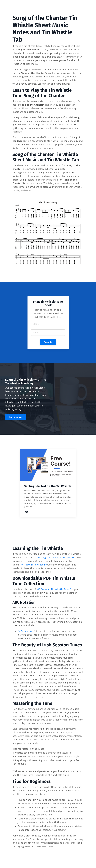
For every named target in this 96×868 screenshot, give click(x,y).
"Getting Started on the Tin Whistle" (57, 559)
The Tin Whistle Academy (33, 566)
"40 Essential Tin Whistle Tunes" (54, 591)
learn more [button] (15, 419)
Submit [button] (48, 343)
